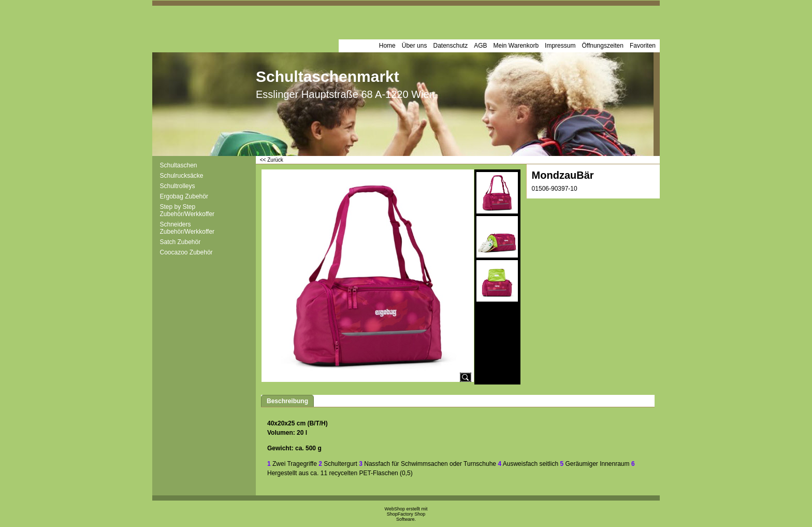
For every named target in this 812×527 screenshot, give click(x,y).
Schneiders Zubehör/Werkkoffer (187, 228)
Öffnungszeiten (603, 46)
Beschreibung (287, 401)
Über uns (415, 46)
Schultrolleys (178, 186)
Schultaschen (179, 165)
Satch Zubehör (180, 242)
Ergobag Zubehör (184, 196)
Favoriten (643, 46)
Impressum (560, 46)
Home (387, 46)
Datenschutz (450, 46)
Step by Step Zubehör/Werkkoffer (187, 210)
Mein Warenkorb (516, 46)
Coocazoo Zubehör (186, 252)
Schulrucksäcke (182, 176)
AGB (480, 46)
